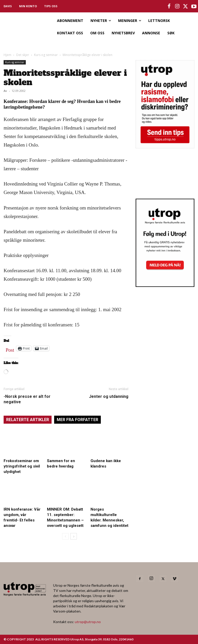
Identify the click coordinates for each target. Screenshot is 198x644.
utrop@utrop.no (88, 622)
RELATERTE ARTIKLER (28, 420)
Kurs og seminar (46, 55)
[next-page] (74, 536)
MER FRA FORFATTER (77, 420)
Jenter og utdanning (109, 396)
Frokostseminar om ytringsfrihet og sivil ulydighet (22, 466)
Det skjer (23, 55)
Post (10, 349)
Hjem (7, 55)
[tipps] (165, 147)
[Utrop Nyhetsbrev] (165, 285)
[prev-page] (65, 536)
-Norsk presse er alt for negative (27, 399)
